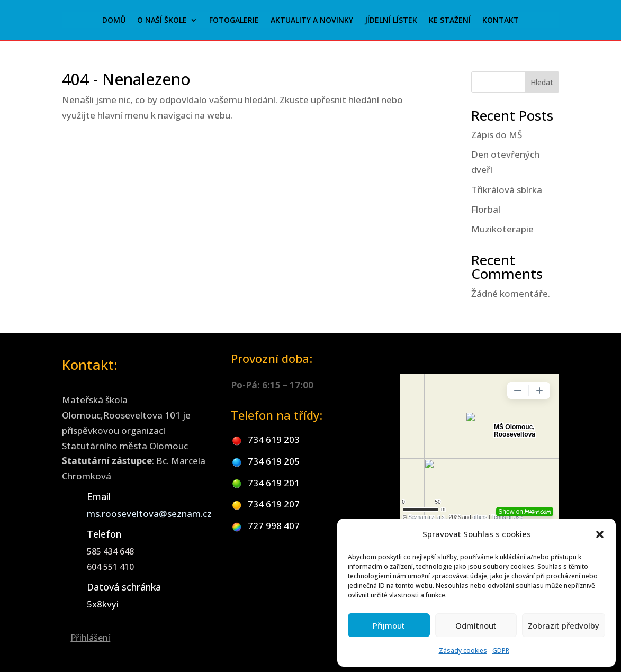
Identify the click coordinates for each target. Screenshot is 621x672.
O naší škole (162, 21)
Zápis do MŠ (497, 135)
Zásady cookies (463, 651)
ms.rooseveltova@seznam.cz (149, 514)
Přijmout (389, 625)
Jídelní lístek (391, 21)
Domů (114, 21)
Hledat (542, 82)
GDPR (501, 651)
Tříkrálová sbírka (507, 190)
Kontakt (501, 21)
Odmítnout (476, 625)
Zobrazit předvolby (564, 625)
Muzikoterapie (502, 229)
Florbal (486, 209)
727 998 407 (274, 526)
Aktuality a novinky (312, 21)
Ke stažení (450, 21)
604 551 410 (110, 567)
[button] (600, 534)
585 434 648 (110, 551)
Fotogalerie (234, 21)
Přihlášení (90, 638)
